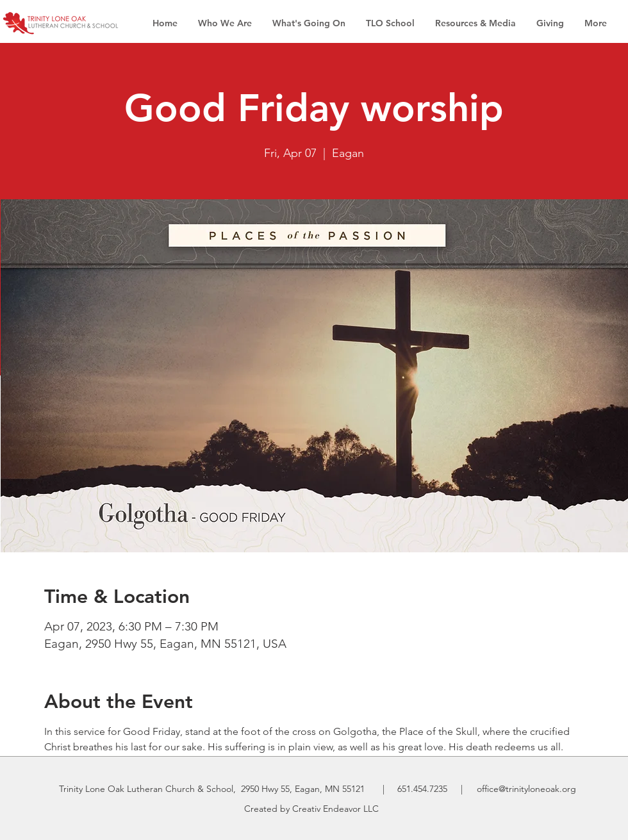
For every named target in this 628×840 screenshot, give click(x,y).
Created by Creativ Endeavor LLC (311, 809)
